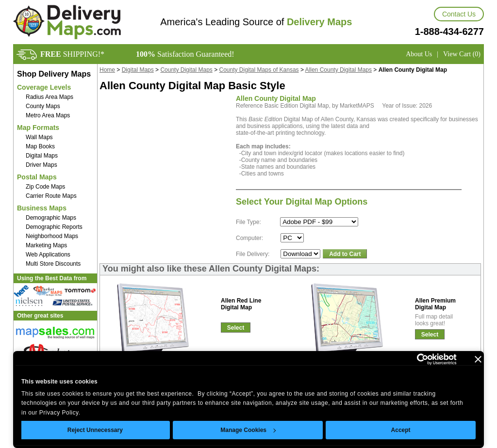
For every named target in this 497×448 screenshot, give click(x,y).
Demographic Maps (51, 218)
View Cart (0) (462, 54)
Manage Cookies (248, 430)
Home (107, 70)
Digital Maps (42, 156)
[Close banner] (478, 359)
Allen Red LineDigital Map (241, 304)
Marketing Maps (46, 245)
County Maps (43, 106)
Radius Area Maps (50, 97)
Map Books (40, 146)
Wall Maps (39, 137)
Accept (401, 430)
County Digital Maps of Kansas (259, 70)
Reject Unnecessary (95, 430)
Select (236, 328)
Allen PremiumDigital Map (435, 304)
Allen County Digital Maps (339, 70)
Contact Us (459, 14)
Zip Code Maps (45, 187)
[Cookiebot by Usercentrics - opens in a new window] (414, 359)
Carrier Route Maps (51, 196)
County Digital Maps (186, 70)
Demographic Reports (54, 227)
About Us (419, 54)
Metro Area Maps (48, 115)
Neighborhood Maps (52, 236)
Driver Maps (41, 165)
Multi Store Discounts (53, 264)
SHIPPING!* (72, 54)
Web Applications (48, 255)
